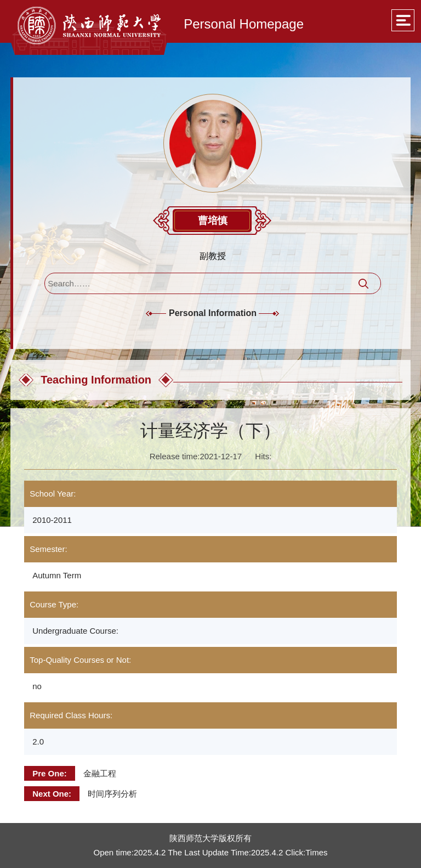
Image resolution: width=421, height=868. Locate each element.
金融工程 (100, 773)
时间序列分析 (112, 794)
